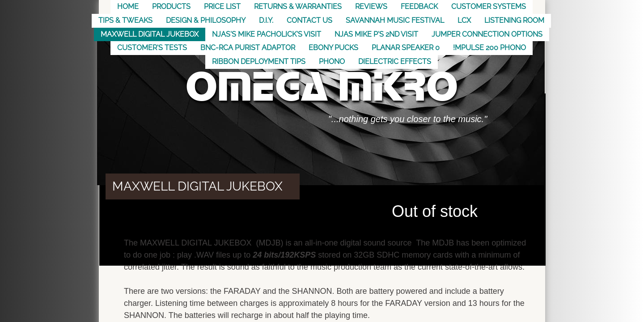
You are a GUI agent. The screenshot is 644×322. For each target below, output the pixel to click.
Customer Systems (489, 6)
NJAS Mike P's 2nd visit (376, 34)
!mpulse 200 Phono (489, 48)
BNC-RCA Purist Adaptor (248, 48)
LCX (464, 20)
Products (171, 6)
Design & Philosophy (206, 20)
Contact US (309, 20)
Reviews (371, 6)
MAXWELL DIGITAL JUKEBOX (150, 34)
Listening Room (514, 20)
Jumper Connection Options (487, 34)
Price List (222, 6)
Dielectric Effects (395, 61)
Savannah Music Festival (395, 20)
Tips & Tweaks (125, 20)
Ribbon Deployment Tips (259, 61)
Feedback (419, 6)
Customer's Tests (152, 48)
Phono (332, 61)
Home (128, 6)
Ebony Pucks (333, 48)
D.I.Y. (266, 20)
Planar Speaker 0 (406, 48)
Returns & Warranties (298, 6)
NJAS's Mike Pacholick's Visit (267, 34)
